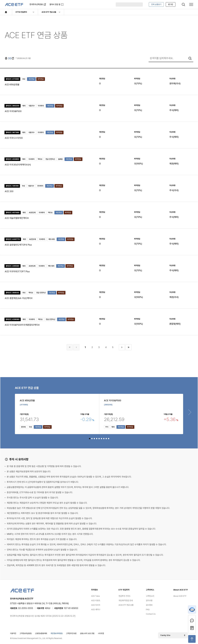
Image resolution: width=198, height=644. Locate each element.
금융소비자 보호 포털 (87, 633)
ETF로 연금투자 (21, 12)
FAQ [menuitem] (148, 609)
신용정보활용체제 (41, 633)
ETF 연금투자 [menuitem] (124, 590)
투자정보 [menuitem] (94, 590)
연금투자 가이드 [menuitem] (125, 596)
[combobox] (171, 58)
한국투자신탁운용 (36, 5)
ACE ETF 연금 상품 (49, 12)
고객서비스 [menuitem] (150, 590)
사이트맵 (101, 633)
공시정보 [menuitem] (149, 605)
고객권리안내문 (71, 633)
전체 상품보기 (156, 4)
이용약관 (13, 633)
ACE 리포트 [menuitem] (96, 601)
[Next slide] (190, 412)
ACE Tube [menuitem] (96, 596)
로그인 (171, 4)
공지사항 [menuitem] (149, 601)
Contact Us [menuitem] (151, 614)
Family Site (165, 635)
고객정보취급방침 (26, 633)
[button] (90, 439)
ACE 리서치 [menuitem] (96, 605)
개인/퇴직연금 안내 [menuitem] (126, 601)
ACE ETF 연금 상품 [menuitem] (126, 605)
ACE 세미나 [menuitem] (96, 609)
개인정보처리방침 (57, 633)
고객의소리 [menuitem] (150, 596)
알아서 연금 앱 (55, 5)
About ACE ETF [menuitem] (181, 590)
